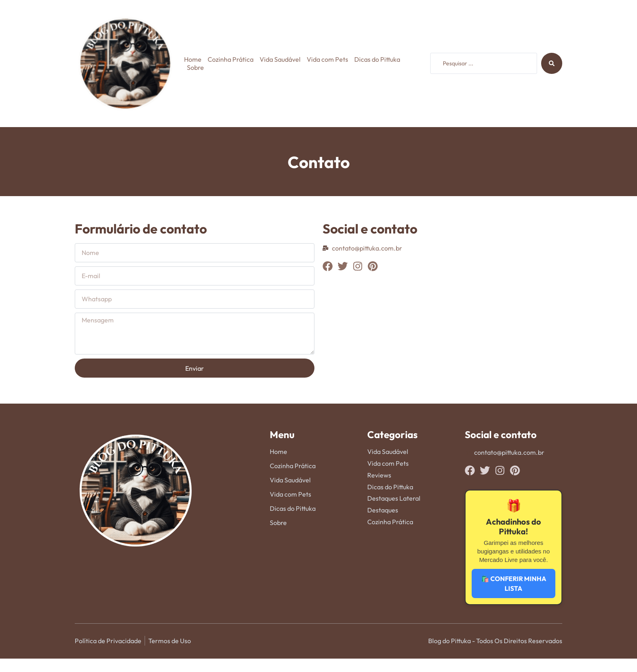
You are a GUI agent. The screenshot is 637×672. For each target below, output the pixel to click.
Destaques (383, 510)
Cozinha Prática (231, 59)
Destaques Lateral (394, 498)
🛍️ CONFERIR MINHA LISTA (514, 583)
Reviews (379, 475)
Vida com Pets (327, 59)
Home (193, 59)
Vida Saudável (280, 59)
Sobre (195, 67)
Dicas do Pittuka (377, 59)
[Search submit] (552, 63)
